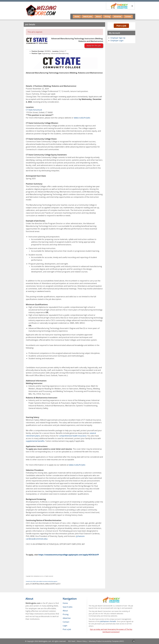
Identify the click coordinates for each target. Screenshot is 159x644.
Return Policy (82, 641)
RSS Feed (72, 641)
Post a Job (121, 26)
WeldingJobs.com (45, 641)
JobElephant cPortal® (108, 621)
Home (77, 16)
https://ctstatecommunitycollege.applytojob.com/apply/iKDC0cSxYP (69, 555)
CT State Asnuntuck (34, 110)
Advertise (117, 16)
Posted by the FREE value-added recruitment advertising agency (42, 581)
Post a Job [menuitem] (67, 629)
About (98, 16)
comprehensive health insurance (73, 436)
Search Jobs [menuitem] (68, 607)
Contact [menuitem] (66, 622)
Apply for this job (94, 46)
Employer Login (117, 41)
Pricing (107, 16)
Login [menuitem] (65, 626)
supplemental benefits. (35, 441)
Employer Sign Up (118, 38)
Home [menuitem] (65, 603)
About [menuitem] (65, 611)
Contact (128, 16)
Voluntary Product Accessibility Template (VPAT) (106, 641)
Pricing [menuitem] (66, 614)
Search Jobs (88, 16)
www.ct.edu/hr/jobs (82, 118)
